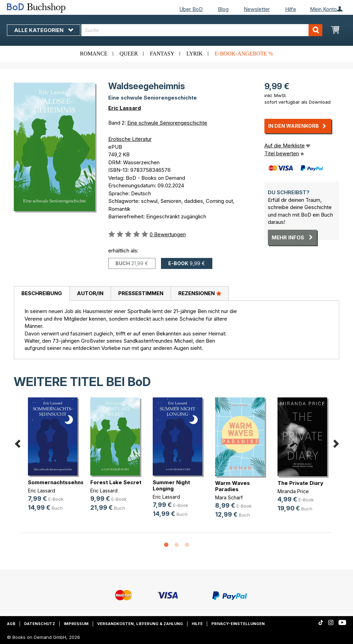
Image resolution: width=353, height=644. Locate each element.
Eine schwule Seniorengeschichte (167, 123)
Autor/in (90, 293)
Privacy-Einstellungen (238, 624)
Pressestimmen (141, 293)
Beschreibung (42, 293)
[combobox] (202, 30)
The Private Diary (300, 483)
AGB (11, 624)
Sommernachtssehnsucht (62, 482)
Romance (94, 54)
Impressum (76, 624)
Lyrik (195, 54)
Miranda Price (293, 491)
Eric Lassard (125, 108)
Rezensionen (200, 293)
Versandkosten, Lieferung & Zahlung (140, 624)
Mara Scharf (229, 497)
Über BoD (191, 9)
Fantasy (162, 54)
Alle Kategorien (44, 30)
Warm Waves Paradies (233, 486)
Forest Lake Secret (116, 482)
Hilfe (291, 9)
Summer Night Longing (171, 485)
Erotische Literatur (130, 139)
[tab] (42, 294)
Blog (223, 9)
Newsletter (257, 9)
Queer (129, 54)
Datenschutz (40, 624)
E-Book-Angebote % (244, 54)
